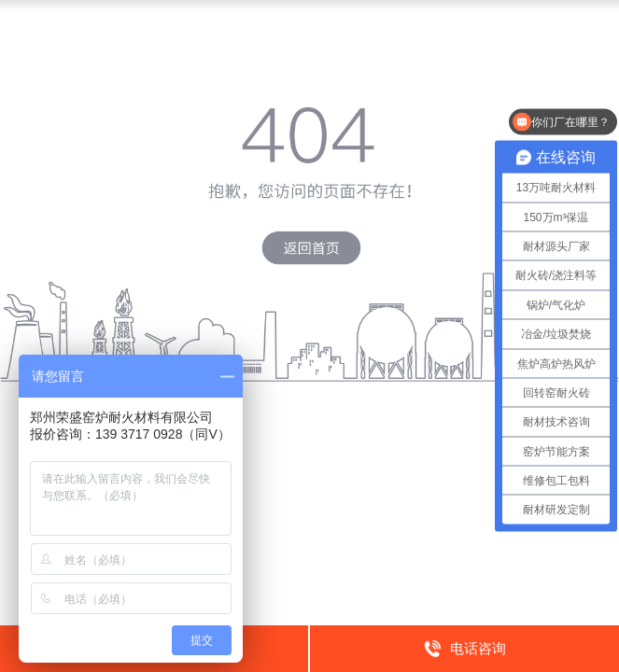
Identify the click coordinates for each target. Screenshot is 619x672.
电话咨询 (464, 648)
